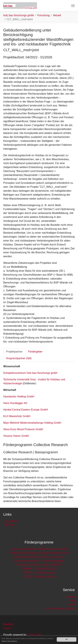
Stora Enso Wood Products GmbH (23, 429)
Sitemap (70, 597)
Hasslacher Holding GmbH (19, 397)
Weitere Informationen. (10, 641)
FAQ (72, 601)
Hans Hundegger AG (15, 403)
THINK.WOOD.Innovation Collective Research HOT (39, 553)
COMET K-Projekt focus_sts (39, 573)
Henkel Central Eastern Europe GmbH (26, 410)
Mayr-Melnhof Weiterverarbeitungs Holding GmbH (32, 423)
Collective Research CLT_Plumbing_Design (39, 561)
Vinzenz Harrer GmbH (16, 436)
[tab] (14, 352)
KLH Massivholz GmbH (17, 416)
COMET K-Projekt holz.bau (39, 577)
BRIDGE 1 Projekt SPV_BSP (39, 569)
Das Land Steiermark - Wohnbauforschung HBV (39, 549)
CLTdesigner (11, 521)
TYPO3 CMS (35, 635)
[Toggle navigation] (73, 6)
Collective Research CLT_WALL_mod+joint (39, 557)
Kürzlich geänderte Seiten (60, 609)
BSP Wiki (9, 525)
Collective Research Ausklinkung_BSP (39, 565)
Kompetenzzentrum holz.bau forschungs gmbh (30, 373)
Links (72, 605)
